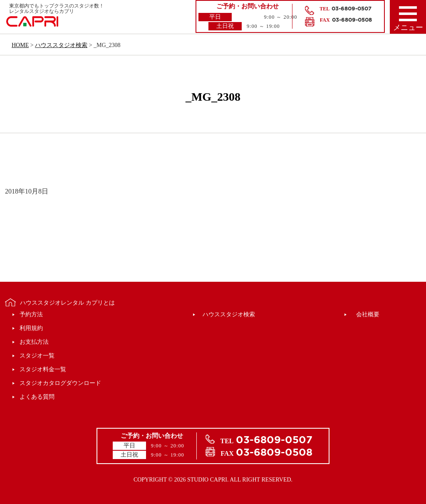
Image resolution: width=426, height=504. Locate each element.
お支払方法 (34, 342)
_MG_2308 (213, 97)
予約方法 (31, 314)
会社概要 (368, 314)
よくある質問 (37, 397)
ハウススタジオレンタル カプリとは (67, 303)
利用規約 (31, 328)
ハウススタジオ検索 (229, 314)
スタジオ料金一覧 (43, 369)
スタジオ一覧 (37, 356)
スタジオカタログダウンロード (60, 383)
